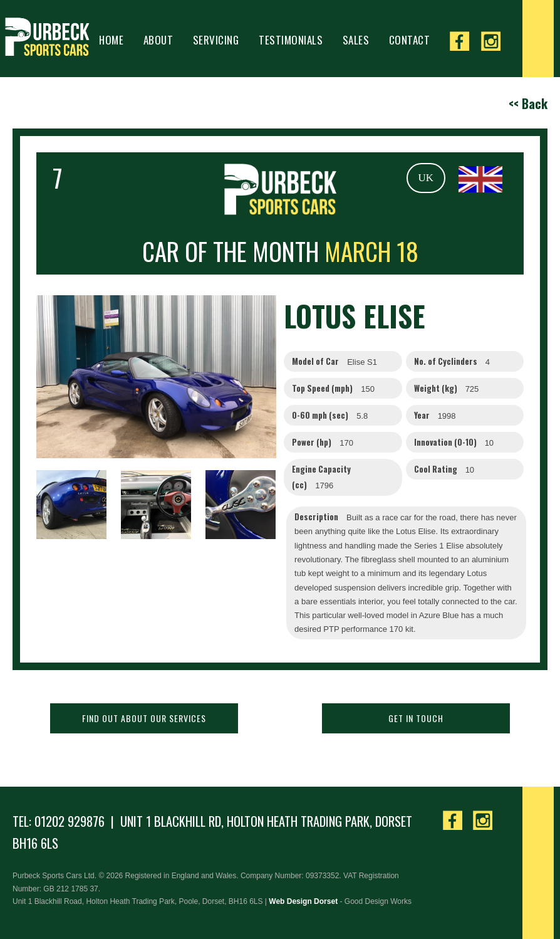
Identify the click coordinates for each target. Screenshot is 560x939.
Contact (410, 40)
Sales (356, 40)
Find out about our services (144, 718)
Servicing (216, 40)
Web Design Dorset (303, 901)
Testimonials (291, 40)
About (158, 40)
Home (111, 40)
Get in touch (416, 718)
